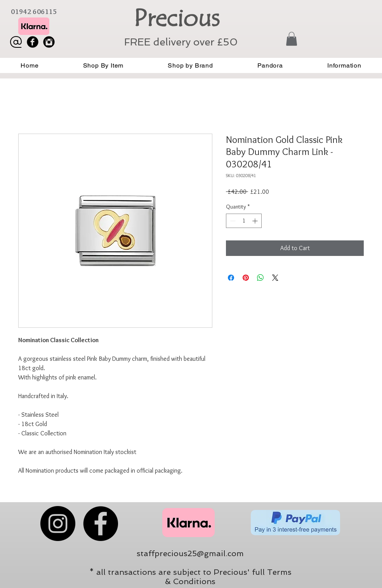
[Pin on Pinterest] (246, 278)
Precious (176, 18)
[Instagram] (58, 524)
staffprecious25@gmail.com (190, 553)
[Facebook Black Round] (33, 42)
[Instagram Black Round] (49, 42)
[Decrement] (232, 221)
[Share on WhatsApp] (260, 278)
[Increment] (256, 221)
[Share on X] (275, 278)
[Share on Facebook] (231, 278)
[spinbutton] (244, 221)
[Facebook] (101, 524)
